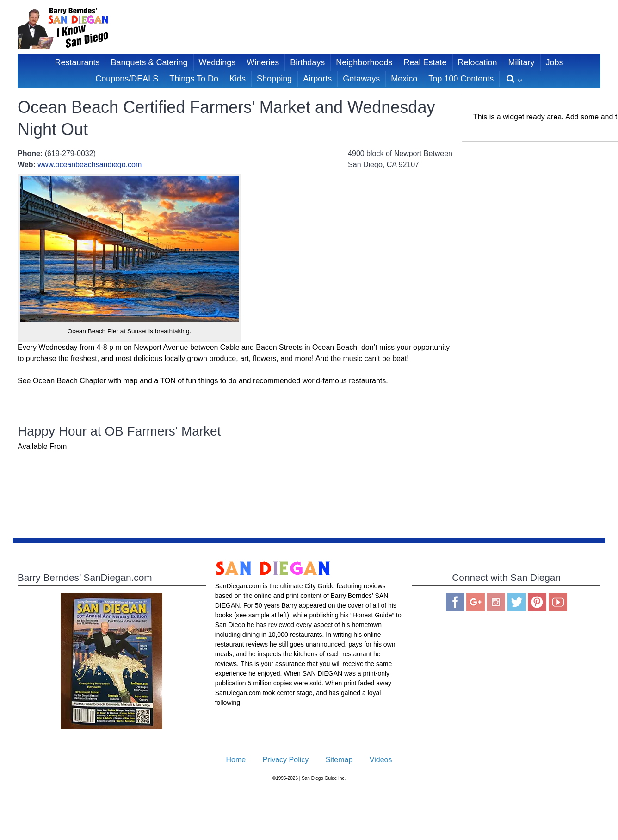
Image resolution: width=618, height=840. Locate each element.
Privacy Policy (286, 760)
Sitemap (339, 760)
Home (236, 760)
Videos (381, 760)
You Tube (558, 602)
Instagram (496, 602)
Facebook (455, 602)
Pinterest (537, 602)
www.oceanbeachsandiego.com (90, 165)
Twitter (517, 602)
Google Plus (476, 602)
